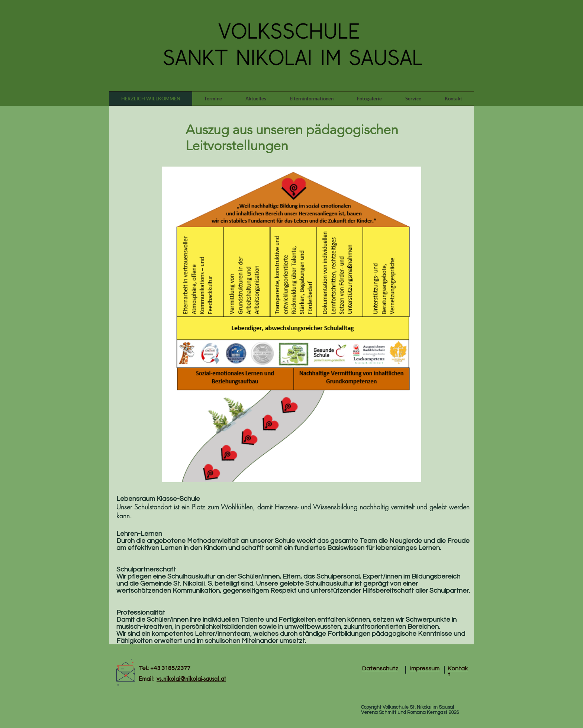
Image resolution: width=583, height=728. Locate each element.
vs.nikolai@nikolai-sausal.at (191, 679)
